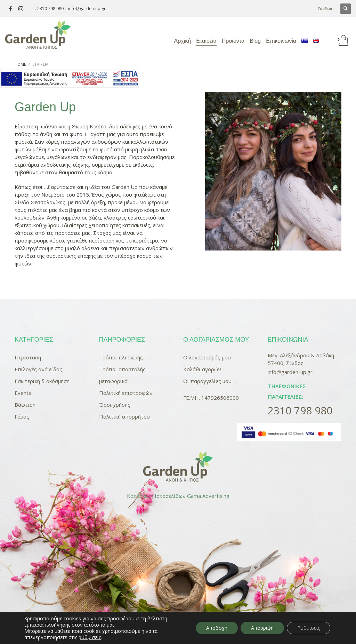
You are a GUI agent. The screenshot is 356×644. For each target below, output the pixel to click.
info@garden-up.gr (87, 9)
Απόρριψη (262, 628)
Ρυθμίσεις (309, 628)
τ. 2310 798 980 (48, 9)
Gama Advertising (208, 496)
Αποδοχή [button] (217, 628)
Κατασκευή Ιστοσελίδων (156, 496)
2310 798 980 (300, 410)
